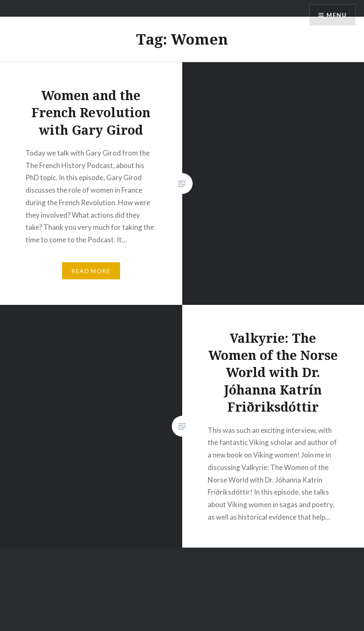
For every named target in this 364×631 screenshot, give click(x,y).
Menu (336, 15)
